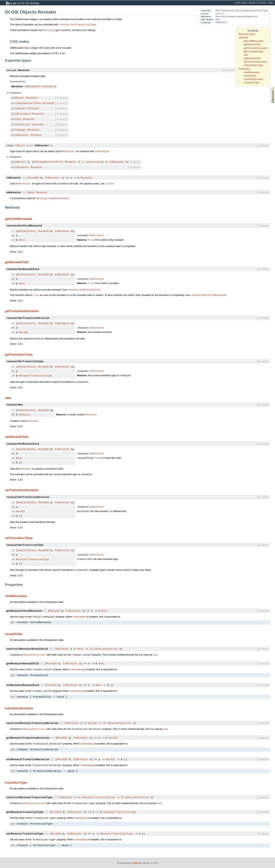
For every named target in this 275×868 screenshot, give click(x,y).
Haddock (137, 863)
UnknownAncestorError (49, 162)
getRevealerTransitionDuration (28, 738)
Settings (49, 30)
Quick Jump (241, 3)
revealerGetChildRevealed (24, 226)
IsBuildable (23, 114)
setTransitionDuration (255, 62)
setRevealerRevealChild (23, 685)
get (13, 623)
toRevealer (102, 151)
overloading (79, 617)
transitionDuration (253, 79)
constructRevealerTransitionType (29, 798)
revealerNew (15, 405)
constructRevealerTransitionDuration (32, 723)
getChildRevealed (254, 41)
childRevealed (252, 72)
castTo (110, 183)
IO (91, 649)
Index (271, 3)
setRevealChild (252, 58)
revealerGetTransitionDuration (28, 318)
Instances (16, 93)
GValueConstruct (107, 649)
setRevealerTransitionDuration (28, 760)
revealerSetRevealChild (84, 290)
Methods (243, 38)
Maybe (31, 193)
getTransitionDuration (256, 48)
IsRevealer (22, 135)
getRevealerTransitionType (25, 812)
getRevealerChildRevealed (24, 611)
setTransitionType (253, 65)
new (246, 55)
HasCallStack (27, 231)
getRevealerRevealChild (23, 664)
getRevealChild (252, 44)
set (13, 697)
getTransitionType (254, 51)
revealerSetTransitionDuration (28, 497)
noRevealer (14, 193)
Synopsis (270, 87)
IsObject (20, 109)
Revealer (24, 70)
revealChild (250, 76)
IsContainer (23, 125)
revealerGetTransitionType (25, 362)
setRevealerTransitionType (25, 834)
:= (54, 697)
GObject (20, 98)
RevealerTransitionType (36, 376)
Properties (244, 69)
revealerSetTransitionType (78, 24)
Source (252, 3)
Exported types (247, 34)
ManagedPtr (34, 87)
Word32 (24, 333)
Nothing (41, 198)
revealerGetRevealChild (23, 269)
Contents (262, 3)
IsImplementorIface (28, 103)
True (91, 240)
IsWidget (20, 130)
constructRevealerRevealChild (27, 649)
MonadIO (34, 178)
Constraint (93, 162)
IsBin (18, 119)
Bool (22, 240)
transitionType (251, 83)
